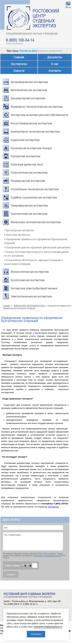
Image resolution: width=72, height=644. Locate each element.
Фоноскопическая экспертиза (30, 272)
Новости (19, 71)
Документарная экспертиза (28, 98)
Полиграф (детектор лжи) (27, 165)
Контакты (55, 71)
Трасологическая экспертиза (29, 214)
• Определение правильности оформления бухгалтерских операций (36, 241)
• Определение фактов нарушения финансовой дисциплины (37, 247)
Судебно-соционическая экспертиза (34, 197)
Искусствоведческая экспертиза (31, 123)
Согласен (36, 634)
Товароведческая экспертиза (29, 206)
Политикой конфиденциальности (48, 556)
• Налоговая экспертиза (17, 235)
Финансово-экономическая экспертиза (36, 222)
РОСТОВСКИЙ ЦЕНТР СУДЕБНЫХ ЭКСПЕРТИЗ (46, 18)
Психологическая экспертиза (29, 173)
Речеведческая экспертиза (28, 181)
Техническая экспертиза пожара (31, 148)
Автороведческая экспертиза (29, 82)
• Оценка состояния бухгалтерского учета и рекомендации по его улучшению (36, 254)
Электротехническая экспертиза (31, 296)
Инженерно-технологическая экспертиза (37, 107)
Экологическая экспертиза (28, 280)
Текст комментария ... (33, 541)
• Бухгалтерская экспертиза (19, 230)
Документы (55, 57)
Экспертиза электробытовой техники (34, 288)
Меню (68, 7)
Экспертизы (19, 64)
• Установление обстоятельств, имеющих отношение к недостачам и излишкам (34, 262)
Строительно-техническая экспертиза (35, 189)
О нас (55, 64)
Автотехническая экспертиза (29, 90)
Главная (19, 57)
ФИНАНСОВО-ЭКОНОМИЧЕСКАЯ (29, 306)
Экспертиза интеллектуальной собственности (39, 115)
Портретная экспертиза (25, 156)
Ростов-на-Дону (28, 50)
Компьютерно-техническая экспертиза (35, 132)
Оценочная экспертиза (25, 140)
